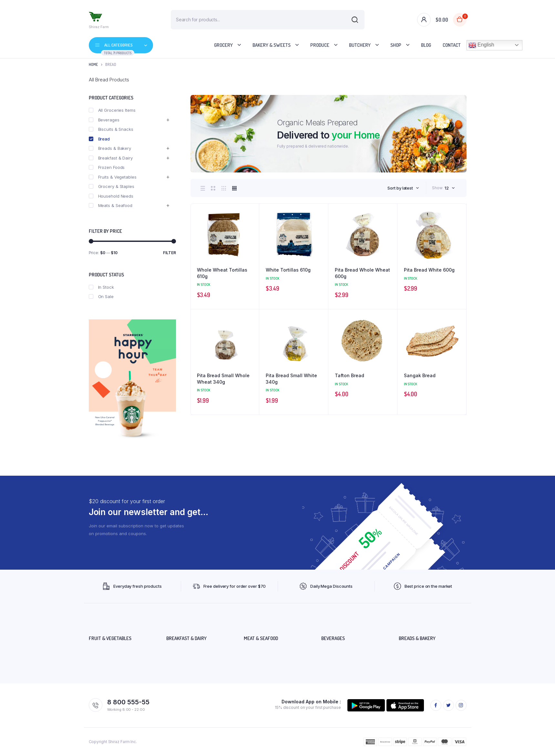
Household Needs (111, 196)
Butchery (360, 45)
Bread (99, 139)
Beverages (104, 120)
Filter (170, 253)
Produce (320, 45)
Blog (426, 45)
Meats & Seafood (111, 205)
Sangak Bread (420, 375)
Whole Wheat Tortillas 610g (222, 273)
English (481, 45)
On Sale (101, 296)
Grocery (223, 45)
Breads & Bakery (110, 148)
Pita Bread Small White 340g (291, 379)
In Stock (101, 287)
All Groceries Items (112, 110)
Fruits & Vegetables (113, 177)
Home (93, 64)
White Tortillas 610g (288, 270)
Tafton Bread (349, 375)
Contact (452, 45)
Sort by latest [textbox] (400, 188)
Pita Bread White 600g (429, 270)
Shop (396, 45)
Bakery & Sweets (272, 45)
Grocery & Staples (112, 186)
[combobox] (403, 188)
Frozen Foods (107, 167)
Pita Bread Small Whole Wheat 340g (223, 379)
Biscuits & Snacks (111, 129)
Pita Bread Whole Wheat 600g (362, 273)
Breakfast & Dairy (111, 158)
